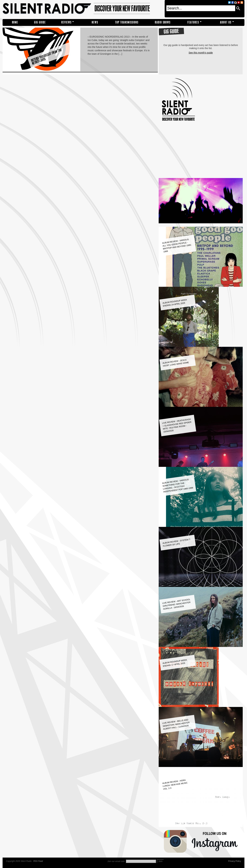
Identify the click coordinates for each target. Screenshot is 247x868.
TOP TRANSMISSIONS (127, 22)
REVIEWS (66, 22)
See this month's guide (201, 53)
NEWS (95, 22)
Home (15, 22)
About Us (226, 22)
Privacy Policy (235, 861)
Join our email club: (116, 861)
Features (193, 22)
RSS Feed (38, 861)
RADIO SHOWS (163, 22)
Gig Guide (40, 22)
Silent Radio (82, 9)
